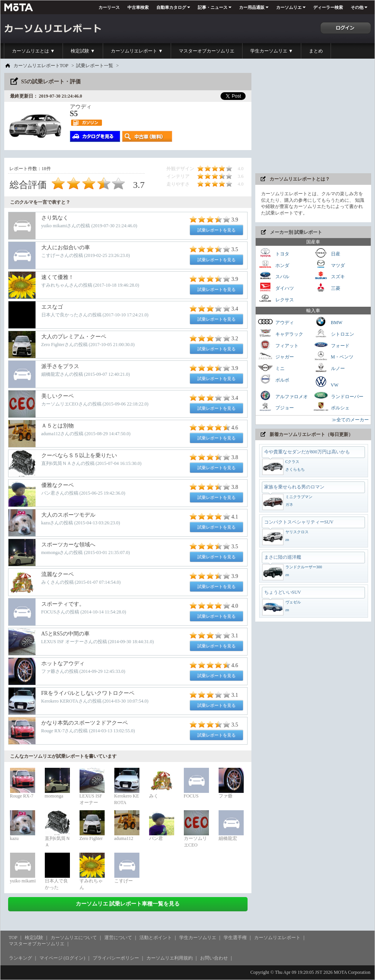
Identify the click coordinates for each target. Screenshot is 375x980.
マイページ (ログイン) (62, 958)
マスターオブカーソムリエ (207, 51)
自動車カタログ (171, 7)
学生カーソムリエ (198, 938)
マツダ (329, 264)
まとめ (316, 51)
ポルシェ (331, 407)
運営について (118, 938)
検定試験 (34, 938)
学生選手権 (235, 938)
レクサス (276, 299)
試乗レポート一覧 (95, 66)
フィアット (278, 345)
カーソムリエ (289, 7)
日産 (327, 253)
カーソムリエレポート (277, 938)
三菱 (327, 287)
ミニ (271, 367)
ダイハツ (276, 287)
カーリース (109, 7)
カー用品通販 (252, 7)
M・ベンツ (333, 356)
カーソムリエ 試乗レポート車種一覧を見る (128, 904)
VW (326, 382)
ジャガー (276, 356)
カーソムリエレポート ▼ (137, 51)
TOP (13, 938)
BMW (328, 322)
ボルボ (273, 379)
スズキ (329, 276)
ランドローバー (338, 396)
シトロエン (334, 333)
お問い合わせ (214, 958)
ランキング (20, 958)
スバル (273, 276)
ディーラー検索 (328, 7)
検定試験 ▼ (83, 51)
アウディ (276, 322)
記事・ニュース (213, 7)
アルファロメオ (283, 396)
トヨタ (273, 253)
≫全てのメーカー (350, 420)
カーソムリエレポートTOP (41, 66)
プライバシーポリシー (116, 958)
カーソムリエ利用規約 (170, 958)
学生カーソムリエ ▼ (272, 51)
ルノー (329, 367)
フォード (331, 345)
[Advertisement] (313, 121)
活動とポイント (156, 938)
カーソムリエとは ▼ (33, 51)
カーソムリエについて (74, 938)
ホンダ (273, 264)
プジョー (276, 407)
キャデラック (280, 333)
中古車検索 (138, 7)
